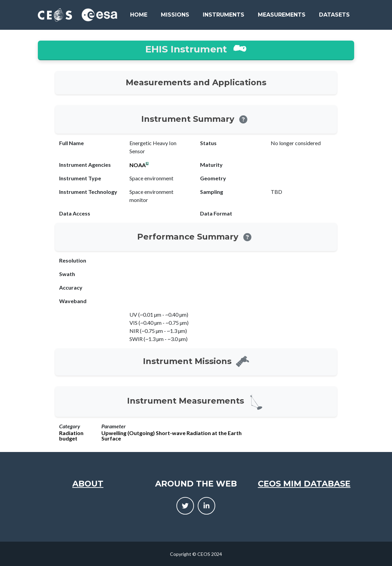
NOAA (138, 165)
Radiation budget (71, 436)
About (88, 484)
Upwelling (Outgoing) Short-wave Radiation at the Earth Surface (171, 436)
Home (139, 15)
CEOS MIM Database (304, 484)
